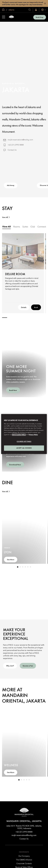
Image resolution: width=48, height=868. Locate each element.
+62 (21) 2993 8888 (16, 145)
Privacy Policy (33, 435)
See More (11, 560)
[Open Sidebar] (4, 17)
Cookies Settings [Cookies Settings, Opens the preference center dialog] (24, 442)
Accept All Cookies (24, 448)
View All (5, 217)
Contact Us (12, 150)
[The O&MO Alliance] (24, 860)
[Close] (45, 3)
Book (36, 307)
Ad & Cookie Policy (19, 435)
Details (24, 307)
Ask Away (11, 185)
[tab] (7, 227)
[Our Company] (24, 856)
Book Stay (40, 17)
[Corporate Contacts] (24, 864)
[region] (24, 434)
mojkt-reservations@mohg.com (20, 140)
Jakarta (11, 10)
